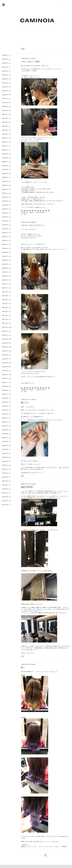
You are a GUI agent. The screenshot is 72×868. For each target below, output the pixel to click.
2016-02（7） (7, 371)
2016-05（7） (7, 359)
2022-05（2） (7, 79)
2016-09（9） (7, 343)
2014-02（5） (7, 457)
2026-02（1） (7, 55)
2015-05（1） (7, 402)
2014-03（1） (7, 453)
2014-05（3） (7, 446)
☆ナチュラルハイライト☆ (33, 225)
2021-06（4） (7, 118)
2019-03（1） (7, 225)
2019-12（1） (7, 189)
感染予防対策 (27, 487)
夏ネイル (25, 403)
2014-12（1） (7, 422)
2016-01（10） (7, 375)
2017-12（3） (7, 284)
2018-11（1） (7, 241)
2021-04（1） (7, 126)
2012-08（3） (7, 497)
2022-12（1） (7, 67)
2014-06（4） (7, 442)
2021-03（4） (7, 130)
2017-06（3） (7, 308)
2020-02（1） (7, 181)
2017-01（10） (7, 327)
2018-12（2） (7, 237)
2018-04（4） (7, 268)
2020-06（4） (7, 166)
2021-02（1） (7, 134)
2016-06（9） (7, 355)
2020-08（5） (7, 158)
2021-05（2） (7, 122)
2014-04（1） (7, 449)
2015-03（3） (7, 410)
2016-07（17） (7, 351)
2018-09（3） (7, 248)
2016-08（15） (7, 347)
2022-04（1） (7, 83)
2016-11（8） (7, 335)
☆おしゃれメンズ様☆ (31, 62)
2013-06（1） (7, 489)
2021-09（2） (7, 106)
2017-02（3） (7, 323)
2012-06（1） (7, 505)
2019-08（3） (7, 205)
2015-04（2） (7, 406)
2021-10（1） (7, 103)
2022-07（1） (7, 75)
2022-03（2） (7, 87)
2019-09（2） (7, 201)
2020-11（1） (7, 146)
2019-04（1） (7, 221)
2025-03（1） (7, 59)
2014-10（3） (7, 426)
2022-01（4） (7, 95)
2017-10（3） (7, 292)
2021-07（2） (7, 114)
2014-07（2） (7, 438)
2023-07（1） (7, 63)
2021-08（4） (7, 110)
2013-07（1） (7, 485)
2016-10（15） (7, 339)
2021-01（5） (7, 138)
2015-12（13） (7, 378)
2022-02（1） (7, 91)
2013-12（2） (7, 465)
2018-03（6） (7, 272)
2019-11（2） (7, 193)
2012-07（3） (7, 501)
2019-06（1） (7, 213)
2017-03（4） (7, 319)
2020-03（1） (7, 177)
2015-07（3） (7, 394)
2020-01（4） (7, 185)
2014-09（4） (7, 430)
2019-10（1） (7, 197)
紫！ (23, 667)
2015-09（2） (7, 386)
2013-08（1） (7, 481)
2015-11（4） (7, 382)
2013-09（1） (7, 477)
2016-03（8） (7, 367)
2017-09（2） (7, 296)
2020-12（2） (7, 142)
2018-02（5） (7, 276)
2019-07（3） (7, 209)
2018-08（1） (7, 252)
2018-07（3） (7, 256)
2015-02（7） (7, 414)
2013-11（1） (7, 469)
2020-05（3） (7, 170)
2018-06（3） (7, 260)
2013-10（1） (7, 473)
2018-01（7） (7, 280)
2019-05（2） (7, 217)
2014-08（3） (7, 434)
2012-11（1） (7, 493)
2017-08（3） (7, 300)
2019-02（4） (7, 229)
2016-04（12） (7, 363)
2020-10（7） (7, 150)
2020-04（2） (7, 174)
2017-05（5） (7, 311)
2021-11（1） (7, 99)
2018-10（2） (7, 244)
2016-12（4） (7, 331)
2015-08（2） (7, 390)
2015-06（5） (7, 398)
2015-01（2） (7, 418)
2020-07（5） (7, 162)
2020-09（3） (7, 154)
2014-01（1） (7, 461)
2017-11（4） (7, 288)
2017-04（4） (7, 315)
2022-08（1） (7, 71)
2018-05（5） (7, 264)
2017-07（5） (7, 304)
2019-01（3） (7, 233)
